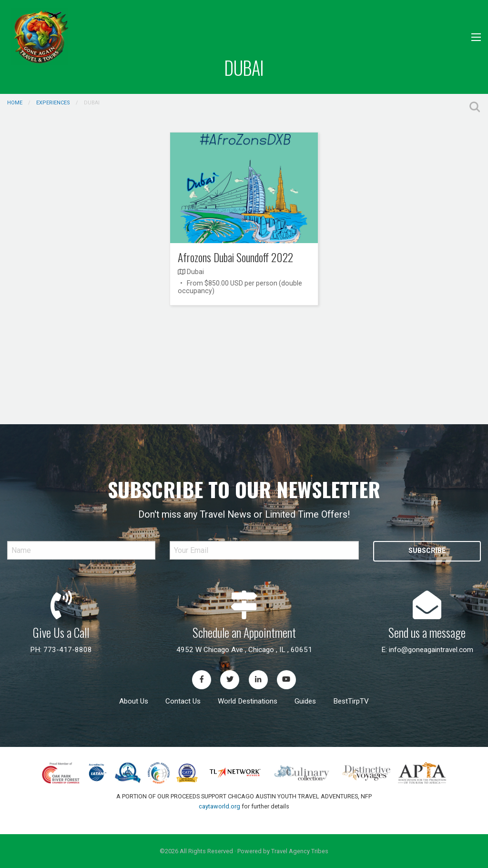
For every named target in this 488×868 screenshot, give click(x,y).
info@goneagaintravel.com (431, 650)
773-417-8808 (68, 650)
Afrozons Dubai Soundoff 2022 (235, 257)
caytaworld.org (219, 806)
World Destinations (248, 701)
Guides (305, 701)
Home (15, 103)
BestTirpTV (351, 701)
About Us (134, 701)
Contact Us (183, 701)
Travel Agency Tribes (300, 851)
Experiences (53, 103)
